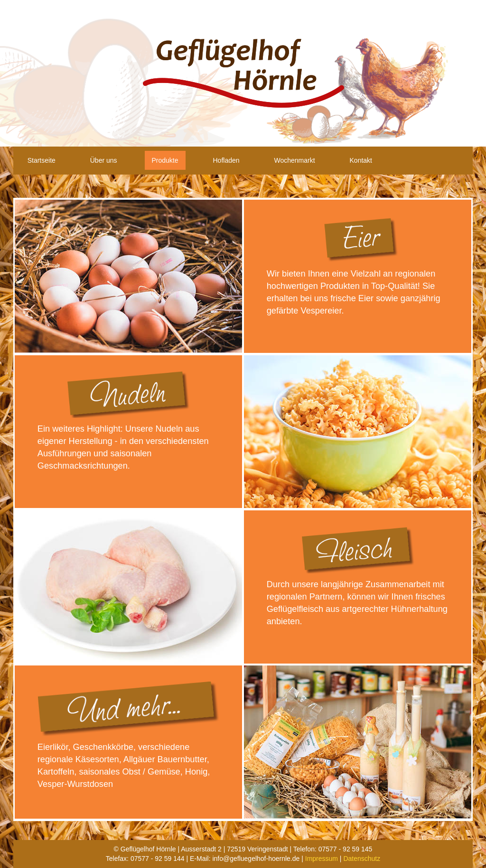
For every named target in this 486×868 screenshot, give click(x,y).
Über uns (104, 160)
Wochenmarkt (294, 160)
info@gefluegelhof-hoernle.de (256, 859)
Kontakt (361, 160)
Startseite (42, 160)
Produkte (165, 160)
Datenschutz (362, 859)
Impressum (322, 859)
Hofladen (226, 160)
